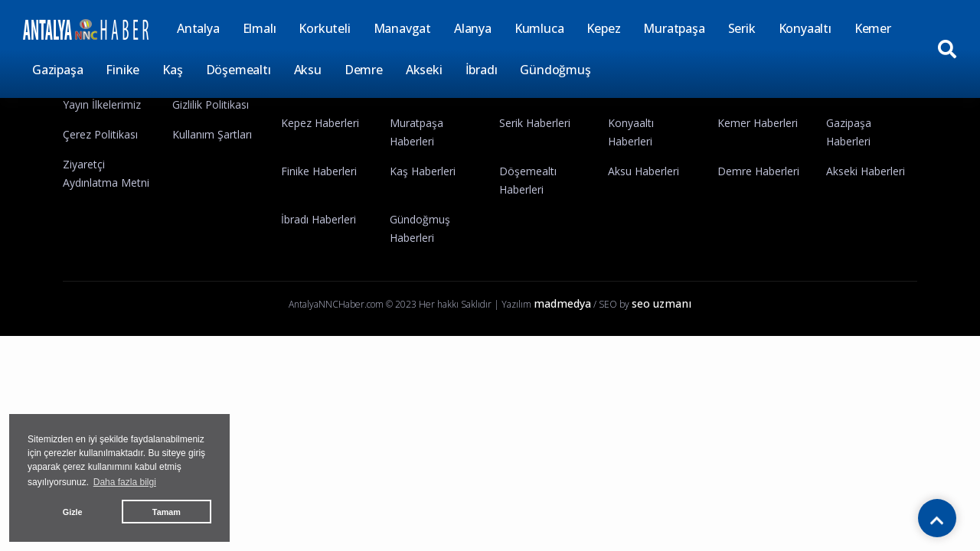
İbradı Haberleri (318, 219)
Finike (122, 70)
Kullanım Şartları (212, 134)
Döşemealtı (238, 70)
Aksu (308, 70)
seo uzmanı (661, 303)
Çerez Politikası (100, 134)
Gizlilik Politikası (211, 104)
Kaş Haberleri (423, 171)
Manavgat (402, 28)
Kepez (603, 28)
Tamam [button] (167, 512)
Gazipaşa (57, 70)
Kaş (172, 70)
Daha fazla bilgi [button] (125, 482)
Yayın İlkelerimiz (102, 104)
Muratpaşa (674, 28)
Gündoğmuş (555, 70)
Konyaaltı (805, 28)
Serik (742, 28)
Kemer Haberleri (758, 123)
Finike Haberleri (319, 171)
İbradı (482, 70)
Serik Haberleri (535, 123)
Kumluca (539, 28)
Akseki (424, 70)
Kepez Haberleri (320, 123)
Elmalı (260, 28)
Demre (364, 70)
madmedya (562, 303)
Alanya (473, 28)
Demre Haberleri (758, 171)
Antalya (198, 28)
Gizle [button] (73, 512)
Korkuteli (324, 28)
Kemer (873, 28)
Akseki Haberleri (866, 171)
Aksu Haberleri (644, 171)
